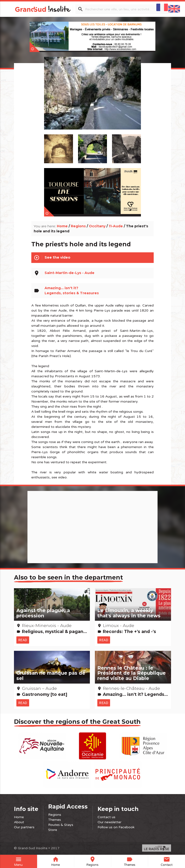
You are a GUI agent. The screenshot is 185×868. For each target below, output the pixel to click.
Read (23, 640)
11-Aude (116, 226)
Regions (78, 226)
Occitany (97, 226)
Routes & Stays (61, 825)
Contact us (106, 817)
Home (62, 226)
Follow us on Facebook (116, 827)
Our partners (24, 827)
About (19, 822)
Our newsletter (109, 822)
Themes (55, 820)
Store (53, 830)
